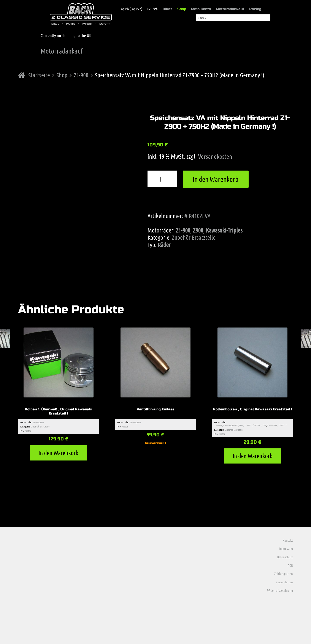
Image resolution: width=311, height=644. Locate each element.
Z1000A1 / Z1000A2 (253, 425)
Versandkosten (215, 156)
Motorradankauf (230, 9)
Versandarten (284, 582)
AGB (290, 565)
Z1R (264, 425)
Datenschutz (285, 557)
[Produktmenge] (162, 179)
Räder (164, 245)
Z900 (198, 230)
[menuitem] (129, 9)
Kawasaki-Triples (224, 230)
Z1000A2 (227, 425)
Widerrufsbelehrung (280, 590)
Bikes (167, 9)
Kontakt (288, 540)
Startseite (39, 75)
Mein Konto (201, 9)
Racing (255, 9)
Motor (28, 431)
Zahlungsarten (284, 574)
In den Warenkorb (216, 179)
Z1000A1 (218, 425)
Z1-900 (81, 75)
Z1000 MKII (272, 425)
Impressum (286, 548)
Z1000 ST (283, 425)
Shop (182, 9)
